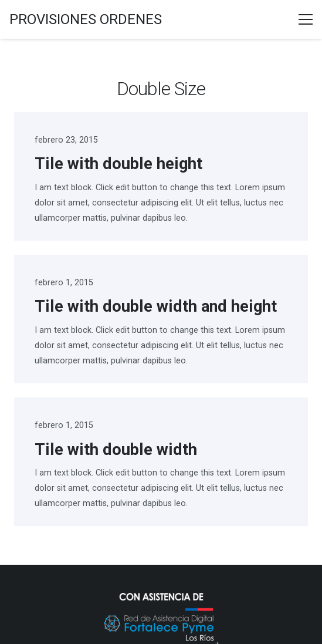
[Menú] (306, 19)
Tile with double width (116, 450)
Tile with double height (118, 164)
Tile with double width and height (156, 306)
